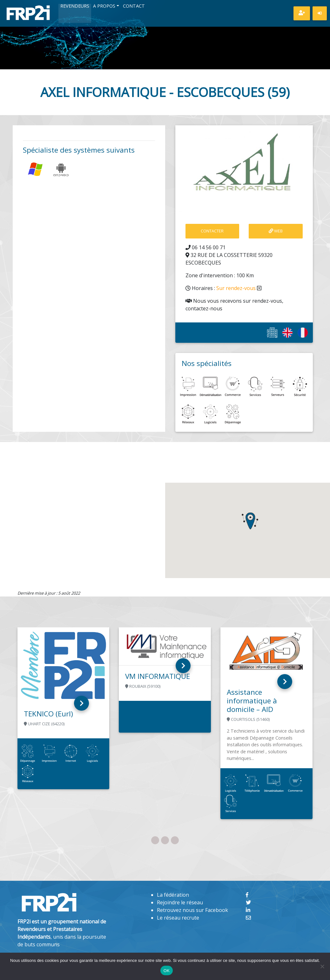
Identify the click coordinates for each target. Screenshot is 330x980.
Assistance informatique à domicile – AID (252, 701)
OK (167, 971)
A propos (104, 6)
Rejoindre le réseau (180, 902)
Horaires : (223, 288)
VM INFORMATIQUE (158, 676)
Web (276, 231)
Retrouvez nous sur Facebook (192, 910)
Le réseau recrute (178, 918)
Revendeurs (75, 6)
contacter (212, 231)
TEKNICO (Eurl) (48, 714)
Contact (134, 6)
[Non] (322, 966)
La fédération (173, 895)
